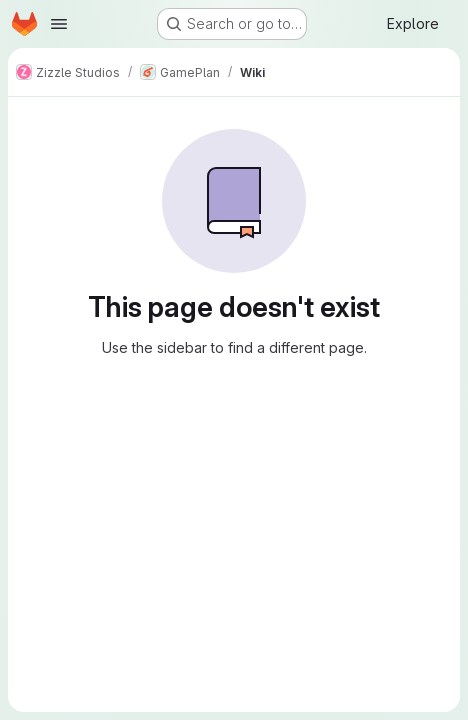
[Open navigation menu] (59, 24)
